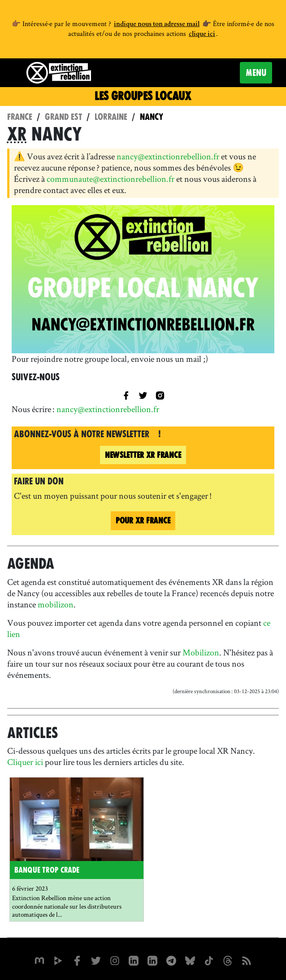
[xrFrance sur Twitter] (96, 960)
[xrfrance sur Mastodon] (39, 960)
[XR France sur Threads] (228, 960)
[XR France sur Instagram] (171, 960)
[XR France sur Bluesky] (190, 960)
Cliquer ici (26, 762)
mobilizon (56, 604)
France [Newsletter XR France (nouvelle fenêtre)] (143, 455)
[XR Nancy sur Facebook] (126, 395)
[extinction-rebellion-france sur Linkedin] (152, 960)
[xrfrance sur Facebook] (77, 960)
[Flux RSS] (247, 960)
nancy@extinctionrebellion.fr (168, 156)
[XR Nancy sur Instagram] (160, 395)
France (20, 117)
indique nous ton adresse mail (157, 25)
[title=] (143, 395)
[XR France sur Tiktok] (209, 960)
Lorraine (111, 117)
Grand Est (63, 117)
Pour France (143, 521)
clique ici (202, 35)
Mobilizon (201, 652)
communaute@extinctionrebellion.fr (110, 179)
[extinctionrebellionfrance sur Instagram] (115, 960)
